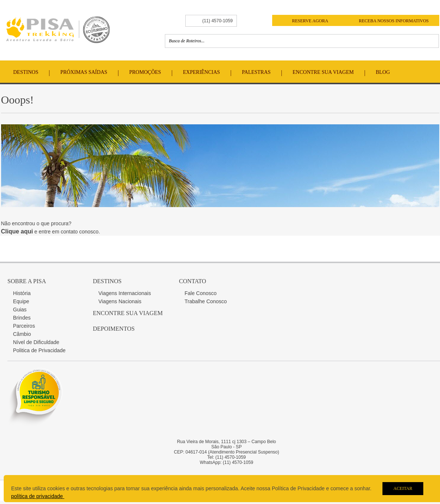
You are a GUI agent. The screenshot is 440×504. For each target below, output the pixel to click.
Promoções (145, 72)
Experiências (202, 72)
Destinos (26, 72)
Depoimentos (114, 329)
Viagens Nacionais (120, 301)
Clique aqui (17, 231)
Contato (193, 281)
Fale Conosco (201, 293)
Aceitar (403, 488)
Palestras (256, 72)
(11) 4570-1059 (218, 21)
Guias (20, 310)
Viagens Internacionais (125, 293)
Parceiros (24, 326)
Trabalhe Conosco (206, 301)
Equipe (21, 301)
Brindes (22, 318)
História (22, 293)
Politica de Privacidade (39, 350)
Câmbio (22, 334)
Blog (383, 72)
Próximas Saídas (84, 72)
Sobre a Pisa (27, 281)
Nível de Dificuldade (36, 342)
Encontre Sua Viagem (323, 72)
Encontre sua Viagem (128, 313)
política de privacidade (38, 496)
